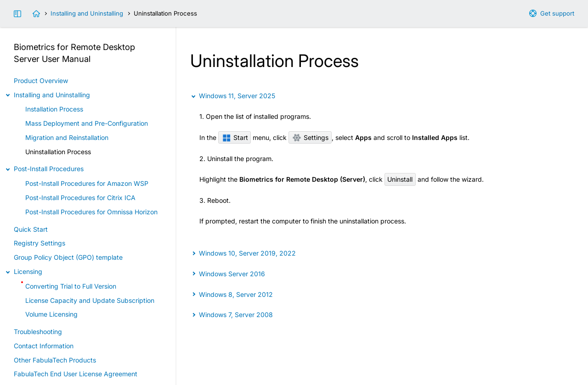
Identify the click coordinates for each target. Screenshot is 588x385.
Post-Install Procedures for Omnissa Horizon (91, 212)
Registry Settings (40, 243)
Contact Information (44, 346)
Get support (557, 13)
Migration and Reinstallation (67, 137)
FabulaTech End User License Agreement (76, 374)
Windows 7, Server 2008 (236, 315)
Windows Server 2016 (232, 274)
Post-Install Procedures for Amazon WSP (87, 183)
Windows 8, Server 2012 (236, 294)
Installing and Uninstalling (87, 13)
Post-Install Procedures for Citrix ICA (80, 198)
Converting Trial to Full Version (71, 286)
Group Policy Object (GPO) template (68, 257)
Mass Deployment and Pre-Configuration (87, 123)
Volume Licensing (51, 314)
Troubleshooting (38, 332)
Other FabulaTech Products (55, 360)
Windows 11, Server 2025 (237, 96)
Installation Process (54, 109)
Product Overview (41, 81)
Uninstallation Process (58, 152)
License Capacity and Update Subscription (90, 300)
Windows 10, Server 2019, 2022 (247, 253)
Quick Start (31, 229)
